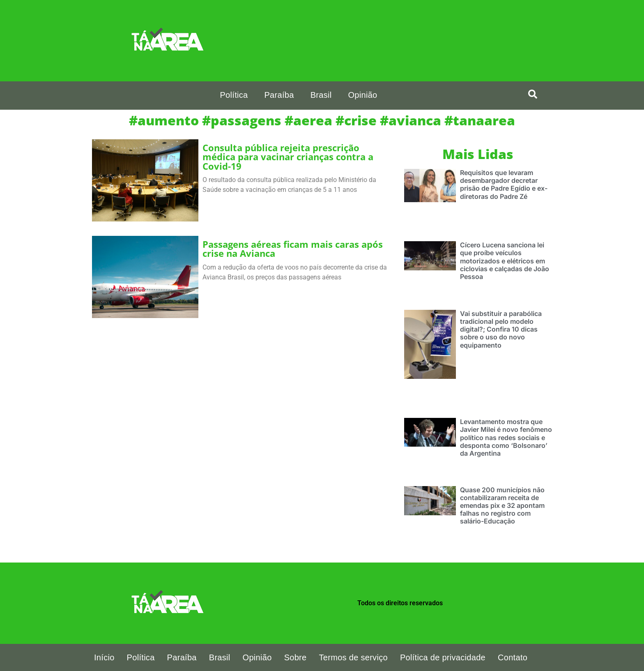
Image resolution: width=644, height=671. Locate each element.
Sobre (296, 657)
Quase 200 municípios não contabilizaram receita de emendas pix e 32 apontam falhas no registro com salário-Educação (502, 506)
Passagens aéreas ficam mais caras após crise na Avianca (293, 249)
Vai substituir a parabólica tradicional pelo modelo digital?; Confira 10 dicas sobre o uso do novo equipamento (501, 329)
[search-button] (533, 94)
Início (104, 657)
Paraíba (279, 95)
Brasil (321, 95)
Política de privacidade (443, 657)
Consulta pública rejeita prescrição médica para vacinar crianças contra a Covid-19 (288, 157)
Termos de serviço (353, 657)
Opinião (362, 95)
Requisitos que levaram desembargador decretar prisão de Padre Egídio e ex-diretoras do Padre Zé (504, 184)
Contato (513, 657)
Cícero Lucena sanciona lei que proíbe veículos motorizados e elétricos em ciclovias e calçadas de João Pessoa (505, 261)
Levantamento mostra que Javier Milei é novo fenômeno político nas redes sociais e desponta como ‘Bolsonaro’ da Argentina (506, 437)
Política (234, 95)
